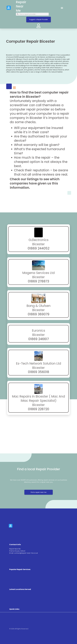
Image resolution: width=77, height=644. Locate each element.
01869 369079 (39, 314)
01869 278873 (38, 281)
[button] (62, 8)
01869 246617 (39, 339)
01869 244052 (38, 248)
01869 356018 (39, 372)
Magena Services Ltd (38, 273)
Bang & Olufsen (39, 306)
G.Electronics (39, 240)
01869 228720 (39, 409)
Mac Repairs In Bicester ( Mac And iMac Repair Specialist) (38, 399)
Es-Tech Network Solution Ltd (39, 364)
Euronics (39, 331)
